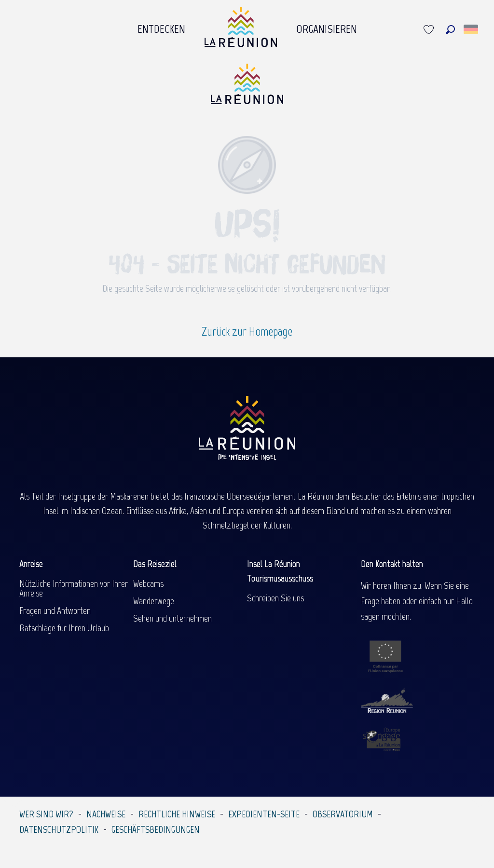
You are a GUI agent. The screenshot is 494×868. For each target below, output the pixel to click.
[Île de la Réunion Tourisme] (247, 88)
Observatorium (343, 814)
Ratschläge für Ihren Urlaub (64, 628)
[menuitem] (161, 29)
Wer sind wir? (46, 814)
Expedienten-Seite (264, 814)
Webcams (148, 583)
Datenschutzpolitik (59, 829)
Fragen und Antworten (55, 610)
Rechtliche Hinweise (177, 814)
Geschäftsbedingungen (156, 829)
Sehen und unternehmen (172, 618)
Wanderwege (154, 601)
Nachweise (106, 814)
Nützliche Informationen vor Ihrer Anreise (74, 588)
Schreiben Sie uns (275, 598)
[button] (450, 30)
